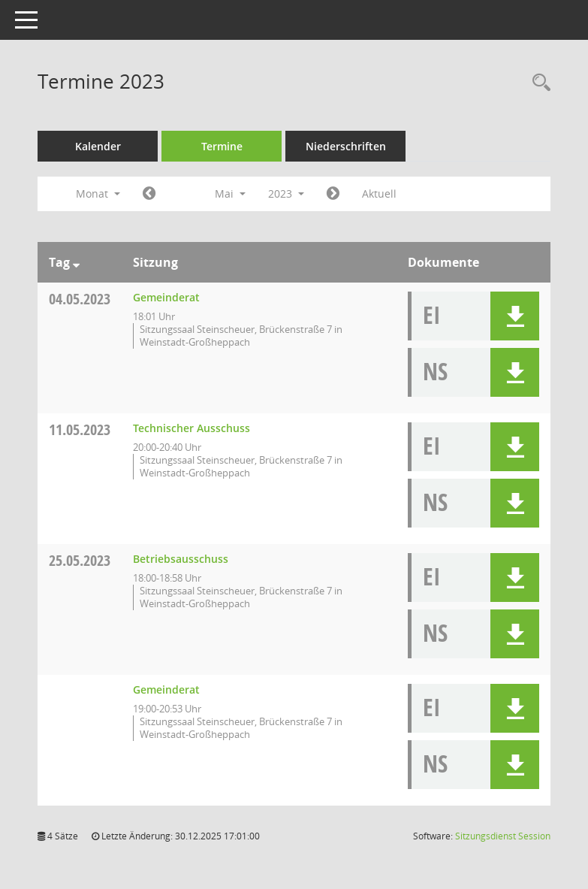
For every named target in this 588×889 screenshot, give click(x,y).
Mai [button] (230, 194)
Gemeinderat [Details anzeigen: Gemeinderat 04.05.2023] (166, 297)
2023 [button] (286, 194)
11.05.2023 (80, 429)
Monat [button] (98, 194)
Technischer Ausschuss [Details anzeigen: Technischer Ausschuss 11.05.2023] (191, 428)
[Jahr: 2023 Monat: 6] (333, 194)
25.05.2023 (80, 560)
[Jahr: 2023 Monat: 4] (149, 194)
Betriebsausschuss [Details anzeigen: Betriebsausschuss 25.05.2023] (181, 559)
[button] (515, 316)
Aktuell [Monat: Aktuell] (379, 194)
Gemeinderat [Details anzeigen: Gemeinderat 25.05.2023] (166, 689)
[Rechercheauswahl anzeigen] (538, 83)
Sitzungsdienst (503, 836)
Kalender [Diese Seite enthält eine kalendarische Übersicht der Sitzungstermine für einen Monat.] (98, 146)
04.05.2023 (80, 299)
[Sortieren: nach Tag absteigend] (76, 262)
